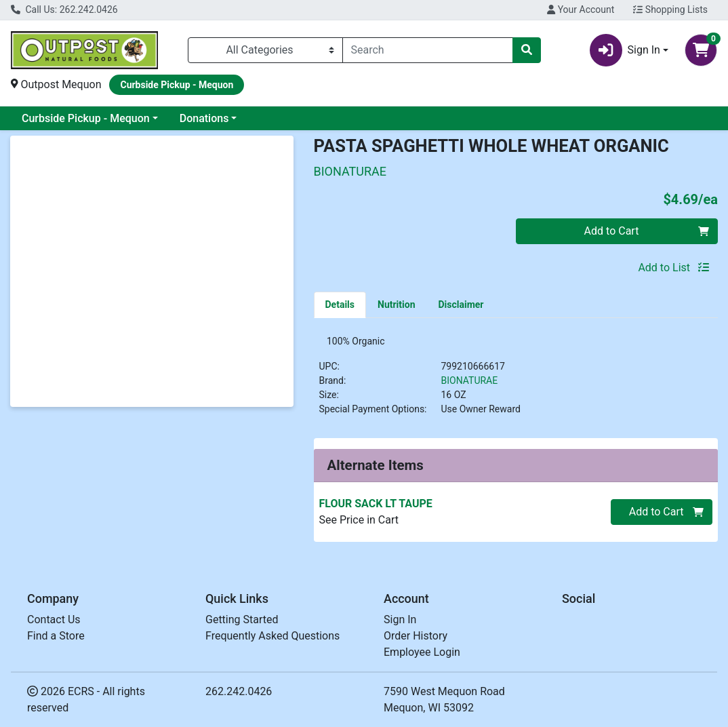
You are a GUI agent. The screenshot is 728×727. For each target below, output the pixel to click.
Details (340, 304)
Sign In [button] (625, 50)
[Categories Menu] (265, 50)
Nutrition (396, 304)
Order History (416, 639)
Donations (204, 118)
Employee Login (422, 655)
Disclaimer (461, 304)
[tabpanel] (516, 383)
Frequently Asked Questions (272, 639)
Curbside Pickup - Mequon (86, 118)
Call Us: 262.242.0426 (64, 9)
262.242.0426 (239, 695)
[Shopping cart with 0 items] (701, 50)
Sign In (400, 623)
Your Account (581, 9)
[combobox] (428, 50)
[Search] (428, 50)
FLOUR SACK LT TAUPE (376, 508)
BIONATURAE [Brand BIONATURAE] (470, 385)
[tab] (340, 304)
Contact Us (54, 623)
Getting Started (242, 623)
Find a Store (56, 639)
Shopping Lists (670, 9)
